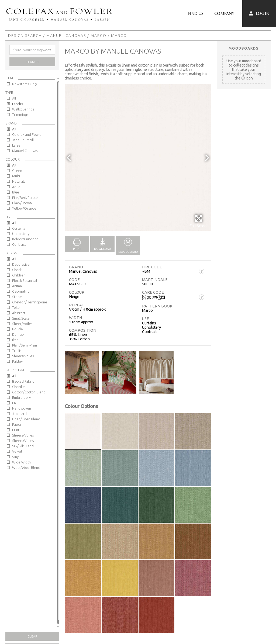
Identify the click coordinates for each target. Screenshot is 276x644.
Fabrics (18, 104)
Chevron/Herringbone (30, 302)
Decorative (21, 264)
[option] (138, 157)
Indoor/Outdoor (25, 239)
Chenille (18, 387)
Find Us (196, 13)
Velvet (17, 451)
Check (17, 270)
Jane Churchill (23, 140)
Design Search (25, 36)
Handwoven (22, 408)
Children (19, 275)
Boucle (18, 329)
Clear (32, 636)
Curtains (18, 228)
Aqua (16, 187)
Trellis (17, 351)
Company (224, 13)
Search (32, 62)
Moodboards (244, 48)
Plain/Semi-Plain (25, 345)
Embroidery (21, 397)
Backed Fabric (23, 381)
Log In (259, 13)
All (14, 98)
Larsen (17, 145)
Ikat (15, 340)
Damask (18, 334)
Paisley (17, 361)
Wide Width (21, 462)
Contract (19, 244)
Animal (17, 286)
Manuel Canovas (66, 36)
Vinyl (16, 457)
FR (14, 403)
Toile (16, 307)
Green (17, 171)
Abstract (19, 313)
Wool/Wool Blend (26, 468)
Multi (16, 176)
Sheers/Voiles (23, 356)
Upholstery (21, 234)
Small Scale (21, 318)
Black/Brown (22, 203)
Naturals (19, 181)
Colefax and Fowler (27, 134)
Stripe (17, 297)
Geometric (21, 291)
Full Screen (199, 221)
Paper (17, 424)
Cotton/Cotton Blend (29, 392)
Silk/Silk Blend (23, 446)
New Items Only (25, 84)
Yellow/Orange (24, 208)
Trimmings (20, 115)
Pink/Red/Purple (25, 198)
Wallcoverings (23, 109)
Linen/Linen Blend (26, 419)
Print (16, 430)
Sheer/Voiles (22, 324)
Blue (16, 192)
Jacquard (19, 414)
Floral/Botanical (25, 281)
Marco (99, 36)
